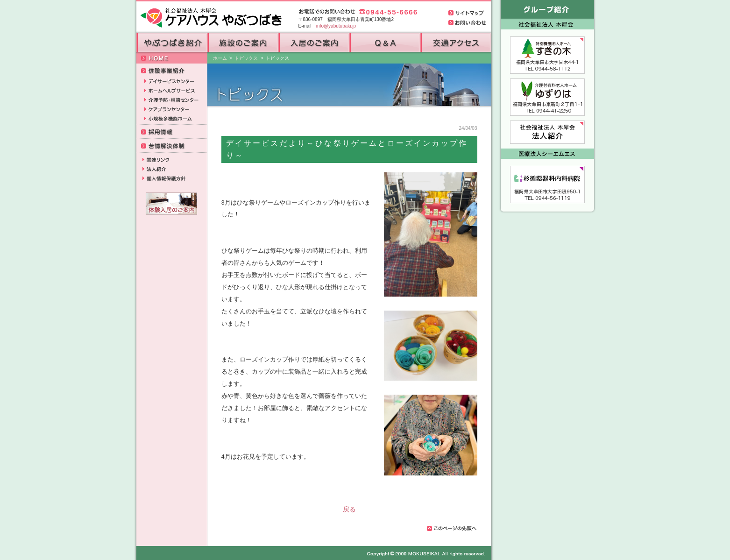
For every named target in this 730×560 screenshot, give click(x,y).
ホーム (220, 58)
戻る (349, 509)
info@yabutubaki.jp (336, 26)
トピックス (246, 58)
